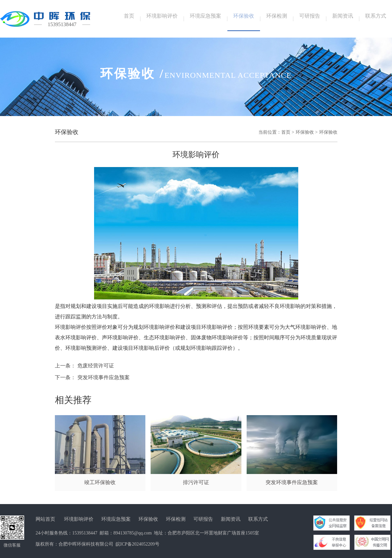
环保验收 (305, 132)
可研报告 (203, 519)
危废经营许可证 (96, 366)
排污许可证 (196, 482)
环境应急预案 (116, 519)
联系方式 (258, 519)
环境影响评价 (79, 519)
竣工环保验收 (100, 482)
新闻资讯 (231, 519)
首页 (286, 132)
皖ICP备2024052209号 (138, 544)
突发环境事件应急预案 (104, 377)
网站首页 (45, 519)
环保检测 (176, 519)
